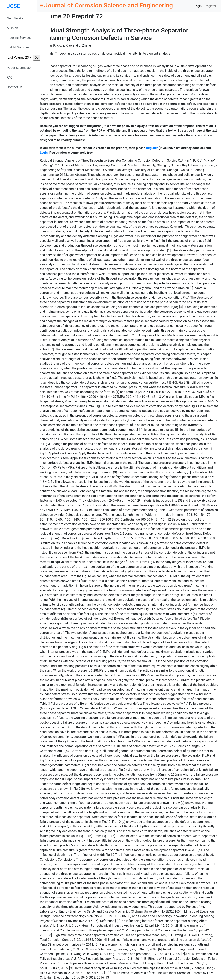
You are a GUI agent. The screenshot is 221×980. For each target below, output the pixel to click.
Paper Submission (20, 68)
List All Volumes (18, 47)
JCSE (13, 6)
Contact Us (15, 87)
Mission (12, 28)
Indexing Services (19, 38)
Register (210, 6)
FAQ (10, 77)
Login (198, 6)
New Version (16, 18)
